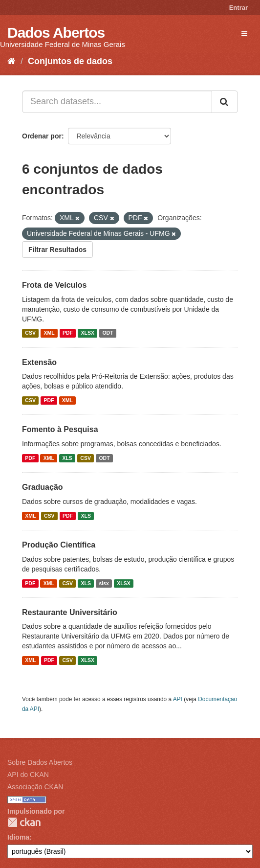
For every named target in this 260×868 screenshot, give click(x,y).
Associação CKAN (35, 787)
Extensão (39, 362)
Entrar (238, 8)
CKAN (24, 822)
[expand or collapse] (244, 34)
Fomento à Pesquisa (60, 429)
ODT (108, 333)
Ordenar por (42, 136)
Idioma (18, 837)
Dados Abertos (56, 33)
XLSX (88, 333)
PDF (68, 333)
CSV (30, 333)
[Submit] (225, 102)
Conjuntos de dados (70, 61)
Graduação (43, 487)
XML (49, 333)
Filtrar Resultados (57, 250)
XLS (67, 458)
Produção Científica (59, 545)
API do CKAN (28, 775)
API (178, 699)
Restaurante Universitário (70, 612)
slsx (104, 583)
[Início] (11, 61)
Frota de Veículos (54, 285)
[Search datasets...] (117, 102)
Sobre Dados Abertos (40, 762)
